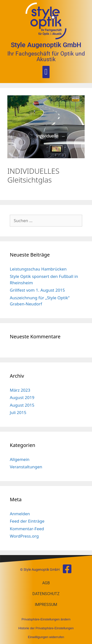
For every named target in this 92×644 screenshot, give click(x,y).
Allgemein (20, 459)
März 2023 (20, 390)
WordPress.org (24, 536)
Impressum (46, 605)
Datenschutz (46, 594)
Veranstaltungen (26, 467)
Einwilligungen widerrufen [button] (46, 637)
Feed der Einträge (27, 521)
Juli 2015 (18, 412)
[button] (46, 72)
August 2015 (22, 405)
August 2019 (22, 397)
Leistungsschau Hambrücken (38, 269)
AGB (46, 583)
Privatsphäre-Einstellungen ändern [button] (46, 619)
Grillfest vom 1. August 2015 (37, 290)
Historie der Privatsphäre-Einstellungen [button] (46, 628)
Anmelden (20, 514)
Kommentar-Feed (27, 529)
